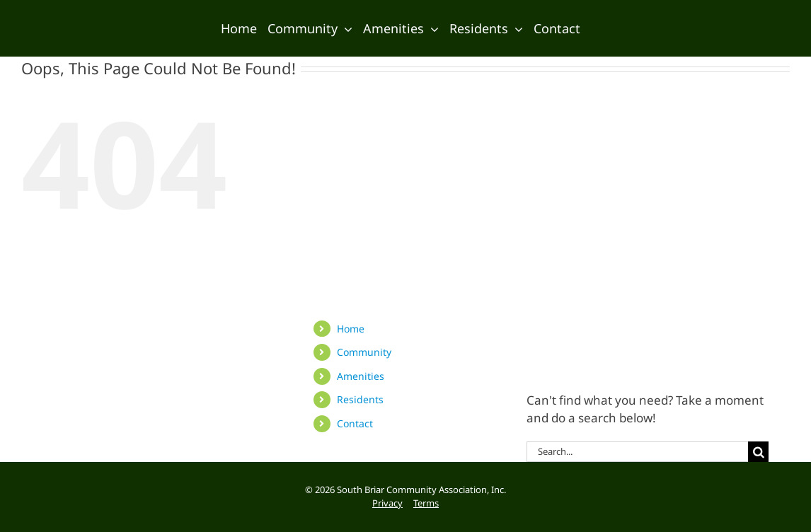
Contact (355, 423)
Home (351, 329)
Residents (360, 399)
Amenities (361, 376)
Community (364, 352)
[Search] (758, 452)
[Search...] (637, 452)
